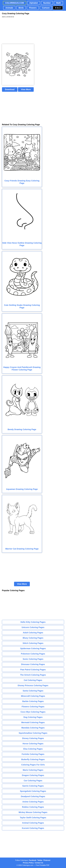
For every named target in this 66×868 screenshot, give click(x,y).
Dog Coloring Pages (33, 717)
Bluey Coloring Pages (33, 638)
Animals (9, 8)
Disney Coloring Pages (33, 738)
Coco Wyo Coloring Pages (33, 712)
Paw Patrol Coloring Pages (33, 670)
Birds (21, 8)
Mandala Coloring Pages (33, 728)
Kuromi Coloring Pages (33, 828)
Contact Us (39, 863)
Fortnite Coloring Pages (33, 754)
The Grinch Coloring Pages (33, 675)
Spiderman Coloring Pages (33, 648)
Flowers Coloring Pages (33, 707)
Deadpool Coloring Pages (33, 796)
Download (10, 89)
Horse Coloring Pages (33, 744)
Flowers (33, 8)
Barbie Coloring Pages (33, 701)
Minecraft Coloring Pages (33, 696)
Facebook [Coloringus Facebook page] (33, 860)
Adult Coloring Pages (33, 633)
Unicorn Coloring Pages (33, 627)
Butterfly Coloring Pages (33, 759)
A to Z (58, 8)
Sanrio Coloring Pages (33, 786)
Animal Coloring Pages (33, 823)
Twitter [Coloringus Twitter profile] (40, 860)
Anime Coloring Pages (33, 802)
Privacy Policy (28, 863)
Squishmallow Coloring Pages (33, 733)
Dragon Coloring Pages (33, 775)
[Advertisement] (17, 31)
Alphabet (34, 3)
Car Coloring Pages (33, 781)
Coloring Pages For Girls (33, 765)
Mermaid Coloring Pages (33, 722)
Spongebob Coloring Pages (33, 791)
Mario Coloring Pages (33, 770)
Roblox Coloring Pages (33, 807)
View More (26, 89)
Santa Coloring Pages (33, 691)
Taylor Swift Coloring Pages (33, 818)
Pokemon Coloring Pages (33, 654)
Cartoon (46, 8)
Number (47, 3)
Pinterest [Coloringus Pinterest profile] (47, 860)
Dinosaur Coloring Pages (33, 664)
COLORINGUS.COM (15, 3)
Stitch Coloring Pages (33, 643)
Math (58, 3)
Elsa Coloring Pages (33, 749)
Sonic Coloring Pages (33, 659)
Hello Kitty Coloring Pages (33, 622)
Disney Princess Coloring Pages (33, 685)
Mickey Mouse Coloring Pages (33, 812)
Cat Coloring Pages (33, 680)
